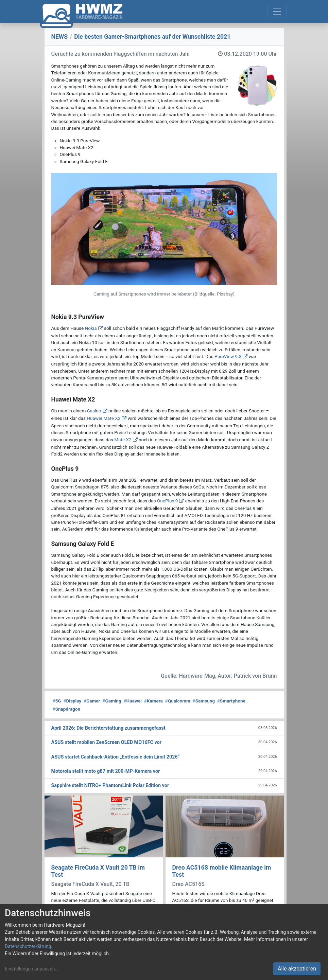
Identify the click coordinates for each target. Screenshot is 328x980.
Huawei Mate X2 (103, 418)
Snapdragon (67, 709)
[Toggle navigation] (277, 12)
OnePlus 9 (167, 501)
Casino (94, 411)
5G (57, 701)
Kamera (153, 701)
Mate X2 (123, 440)
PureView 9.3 (228, 356)
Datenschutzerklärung (28, 946)
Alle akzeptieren (297, 969)
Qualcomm (178, 701)
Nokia (91, 328)
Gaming (112, 701)
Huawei (132, 701)
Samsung (204, 701)
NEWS (60, 37)
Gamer (92, 701)
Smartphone (231, 701)
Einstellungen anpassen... (32, 969)
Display (72, 701)
